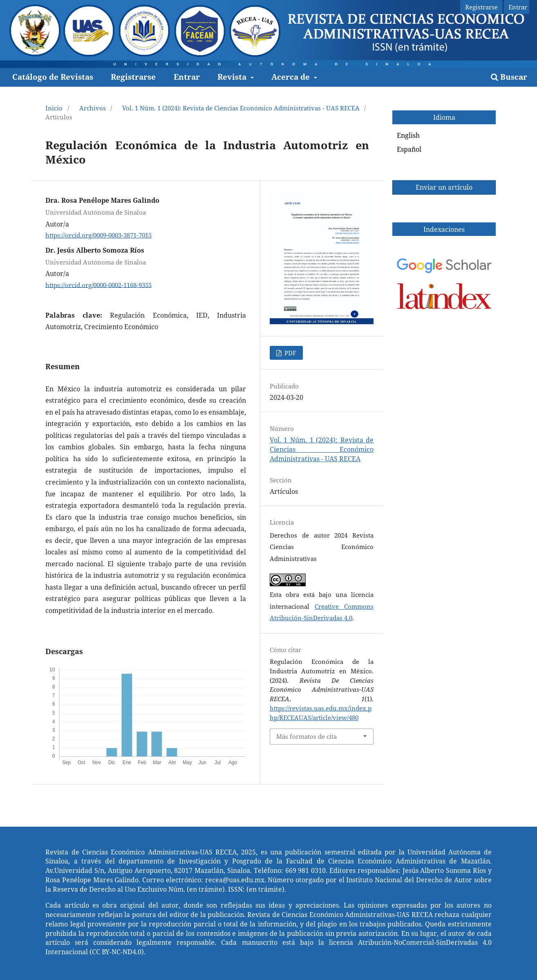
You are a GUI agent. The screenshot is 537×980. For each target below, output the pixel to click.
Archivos (93, 108)
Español (409, 149)
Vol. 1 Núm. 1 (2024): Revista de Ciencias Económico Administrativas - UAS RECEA (241, 108)
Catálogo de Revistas (53, 77)
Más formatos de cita (307, 736)
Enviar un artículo (444, 187)
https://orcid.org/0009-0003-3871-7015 (98, 235)
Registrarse (133, 77)
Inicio (54, 108)
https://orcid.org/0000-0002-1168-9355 (98, 285)
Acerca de (292, 77)
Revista (233, 77)
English (408, 135)
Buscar (509, 77)
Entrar (187, 77)
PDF (290, 353)
